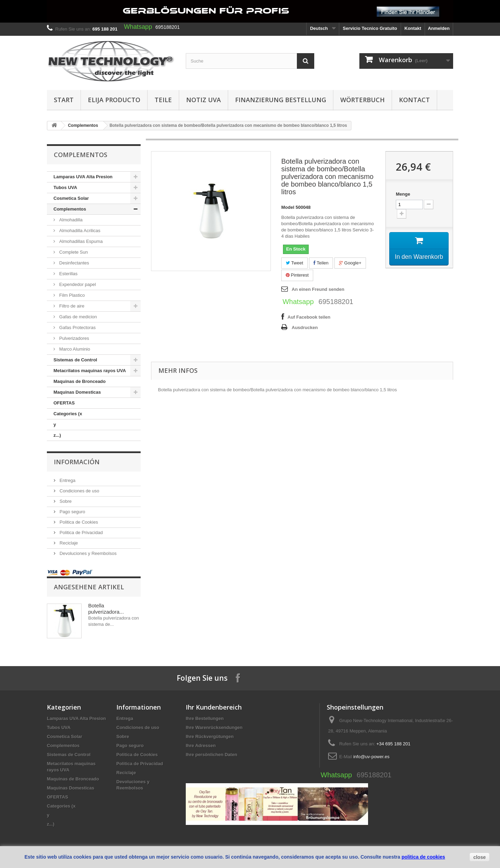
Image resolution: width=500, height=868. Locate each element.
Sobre (65, 501)
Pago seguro (72, 512)
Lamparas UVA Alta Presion (83, 177)
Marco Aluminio (74, 349)
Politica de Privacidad (81, 533)
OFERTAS (64, 403)
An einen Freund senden (318, 289)
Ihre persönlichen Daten (211, 755)
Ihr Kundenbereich (214, 707)
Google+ (350, 263)
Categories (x (68, 414)
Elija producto (114, 100)
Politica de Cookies (78, 522)
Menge (403, 194)
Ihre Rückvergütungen (210, 736)
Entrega (67, 480)
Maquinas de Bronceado (80, 381)
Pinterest (297, 275)
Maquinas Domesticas (77, 392)
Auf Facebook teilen (309, 317)
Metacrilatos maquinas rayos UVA (90, 371)
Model (288, 207)
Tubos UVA (65, 187)
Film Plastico (71, 295)
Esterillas (68, 274)
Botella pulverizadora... (106, 609)
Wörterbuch (362, 100)
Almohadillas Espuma (80, 241)
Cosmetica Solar (71, 198)
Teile (163, 100)
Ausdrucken (305, 327)
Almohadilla (70, 220)
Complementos (83, 125)
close (480, 857)
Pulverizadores (74, 338)
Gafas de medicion (77, 317)
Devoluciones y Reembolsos (87, 553)
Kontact (414, 100)
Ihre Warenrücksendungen (214, 727)
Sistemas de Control (75, 360)
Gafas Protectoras (77, 327)
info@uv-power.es (371, 757)
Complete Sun (73, 252)
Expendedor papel (77, 284)
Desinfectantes (74, 263)
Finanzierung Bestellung (281, 100)
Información (77, 462)
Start (64, 100)
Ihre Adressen (201, 746)
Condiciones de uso (79, 491)
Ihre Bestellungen (205, 718)
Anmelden (439, 28)
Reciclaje (68, 543)
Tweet (294, 263)
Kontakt (413, 28)
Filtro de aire (71, 306)
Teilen (321, 263)
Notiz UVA (203, 100)
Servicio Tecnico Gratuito (370, 28)
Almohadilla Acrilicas (79, 231)
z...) (57, 435)
